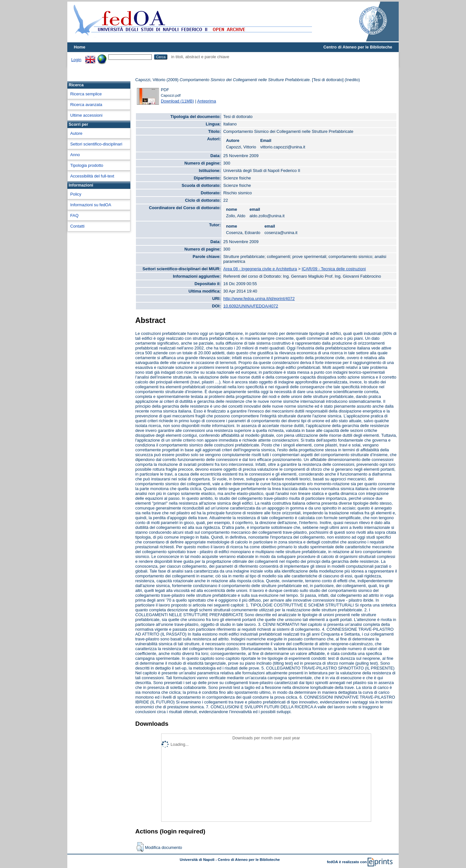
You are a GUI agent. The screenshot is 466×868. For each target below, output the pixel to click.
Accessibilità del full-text (92, 176)
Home (80, 47)
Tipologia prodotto (87, 165)
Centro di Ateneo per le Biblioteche (358, 47)
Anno (75, 155)
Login (76, 60)
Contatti (77, 226)
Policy (76, 194)
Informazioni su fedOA (91, 205)
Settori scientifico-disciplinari (96, 144)
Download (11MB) (177, 101)
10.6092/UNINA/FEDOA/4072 (251, 306)
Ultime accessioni (86, 115)
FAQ (74, 215)
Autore (76, 133)
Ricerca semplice (86, 94)
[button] (140, 847)
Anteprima (206, 101)
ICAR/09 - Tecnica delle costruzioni (334, 269)
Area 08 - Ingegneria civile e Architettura (260, 269)
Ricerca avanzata (86, 105)
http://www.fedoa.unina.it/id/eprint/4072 (259, 299)
